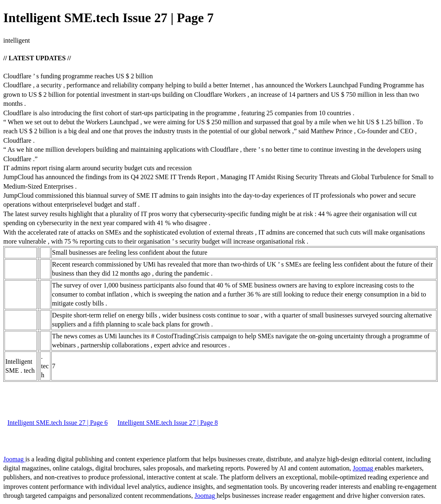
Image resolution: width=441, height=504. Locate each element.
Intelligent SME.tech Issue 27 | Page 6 (58, 423)
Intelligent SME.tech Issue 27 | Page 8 (168, 423)
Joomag (14, 459)
